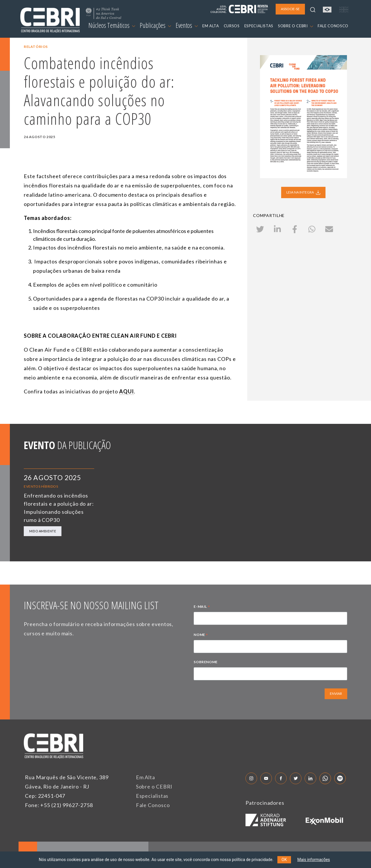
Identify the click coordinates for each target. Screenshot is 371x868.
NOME (201, 635)
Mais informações (314, 860)
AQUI (127, 391)
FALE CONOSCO (333, 26)
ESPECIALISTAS (259, 26)
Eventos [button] (187, 25)
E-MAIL (202, 607)
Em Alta (146, 777)
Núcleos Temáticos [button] (112, 25)
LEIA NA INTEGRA (303, 192)
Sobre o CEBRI (154, 786)
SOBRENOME (205, 662)
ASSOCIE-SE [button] (290, 9)
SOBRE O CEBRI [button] (295, 26)
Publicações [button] (155, 25)
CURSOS (232, 26)
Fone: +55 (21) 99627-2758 (59, 805)
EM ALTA (211, 26)
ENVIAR (336, 694)
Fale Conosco (153, 805)
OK (284, 860)
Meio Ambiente (43, 531)
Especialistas (152, 796)
